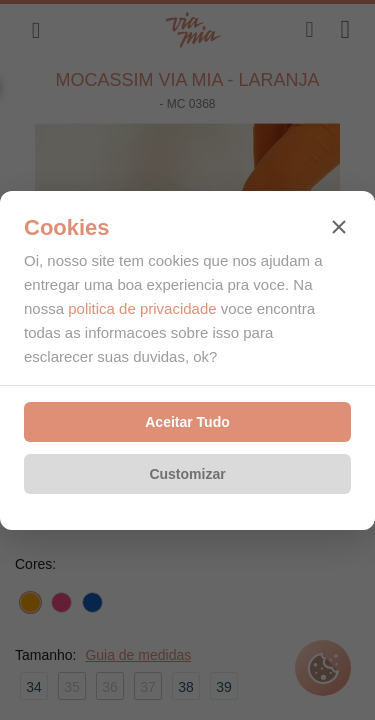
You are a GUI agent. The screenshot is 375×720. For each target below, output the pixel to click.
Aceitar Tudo (187, 422)
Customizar (187, 474)
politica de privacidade (142, 308)
